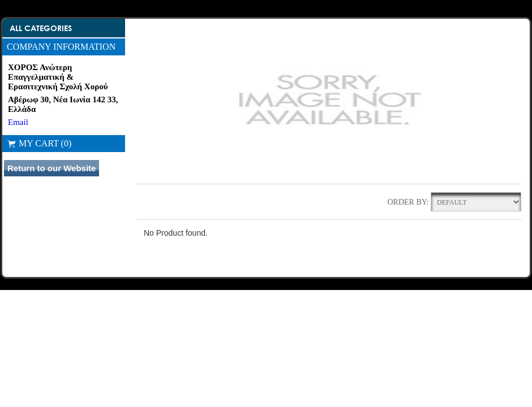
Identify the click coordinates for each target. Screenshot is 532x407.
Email (18, 122)
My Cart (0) (39, 143)
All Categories (41, 28)
